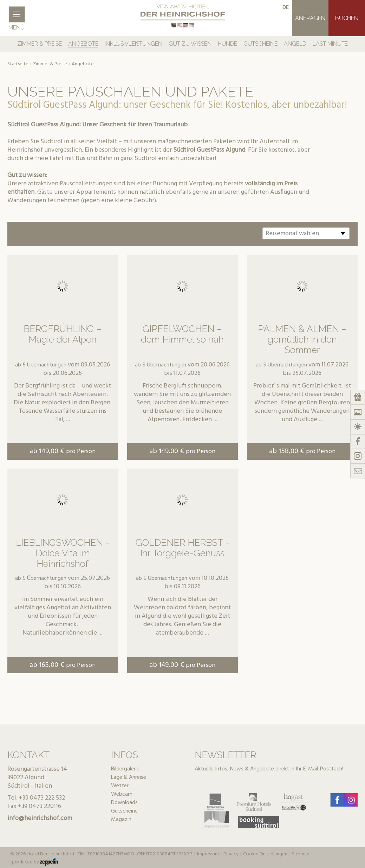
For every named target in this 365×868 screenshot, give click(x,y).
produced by (35, 862)
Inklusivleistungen (133, 44)
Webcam (122, 794)
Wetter (120, 786)
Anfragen (310, 18)
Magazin (121, 820)
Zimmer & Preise (40, 44)
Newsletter (225, 755)
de (286, 8)
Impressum (208, 854)
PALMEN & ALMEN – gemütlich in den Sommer (302, 339)
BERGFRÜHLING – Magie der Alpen (63, 334)
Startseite (18, 64)
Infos (125, 755)
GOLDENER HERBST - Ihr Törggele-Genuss (182, 548)
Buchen (347, 18)
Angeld (295, 44)
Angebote (83, 44)
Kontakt (28, 755)
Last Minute (330, 44)
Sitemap (301, 854)
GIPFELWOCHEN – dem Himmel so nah (182, 334)
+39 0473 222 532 (42, 798)
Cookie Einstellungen (265, 854)
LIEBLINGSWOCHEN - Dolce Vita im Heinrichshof (63, 553)
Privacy (231, 854)
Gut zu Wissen (190, 44)
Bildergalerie (125, 769)
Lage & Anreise (129, 777)
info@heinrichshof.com (40, 818)
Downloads (124, 803)
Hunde (227, 44)
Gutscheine (260, 44)
